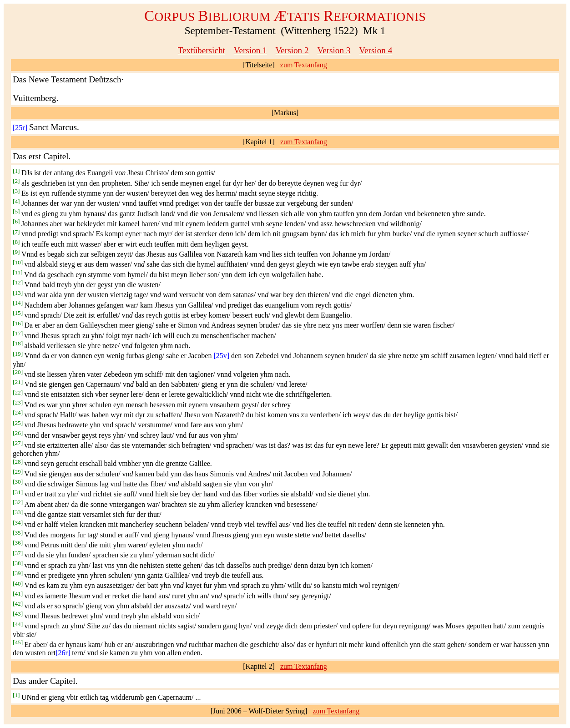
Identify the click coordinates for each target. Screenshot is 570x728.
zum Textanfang (304, 65)
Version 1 (250, 50)
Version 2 (292, 50)
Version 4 (376, 50)
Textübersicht (202, 50)
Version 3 (334, 50)
